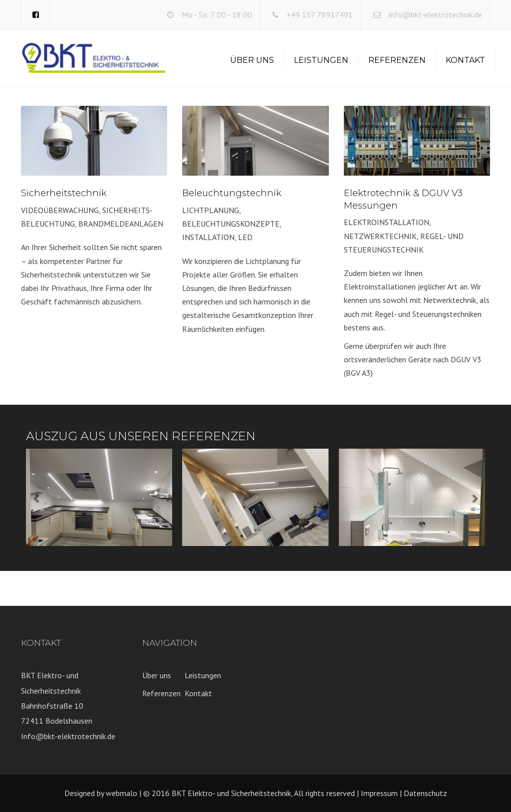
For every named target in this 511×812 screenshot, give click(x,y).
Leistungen (321, 60)
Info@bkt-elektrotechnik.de (68, 736)
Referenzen (397, 60)
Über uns (252, 60)
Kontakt (465, 60)
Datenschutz (425, 793)
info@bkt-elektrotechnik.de (435, 14)
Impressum (379, 793)
